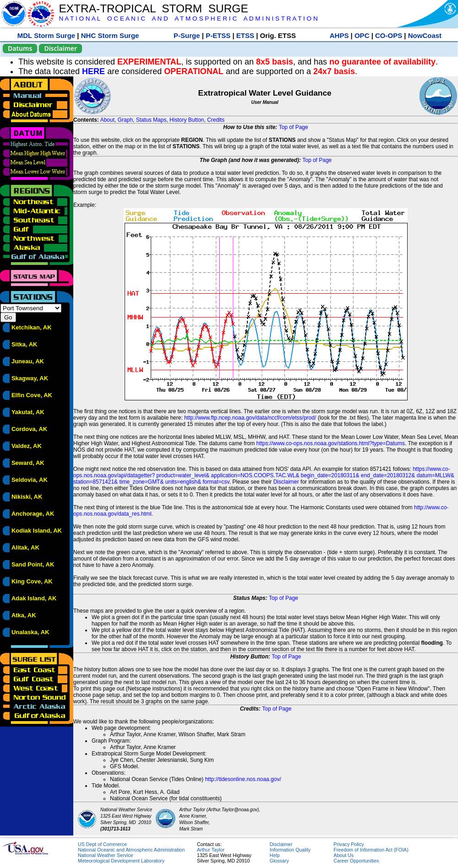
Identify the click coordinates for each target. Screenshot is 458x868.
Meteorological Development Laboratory (121, 861)
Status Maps (151, 120)
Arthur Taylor (211, 850)
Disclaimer (60, 48)
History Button (187, 120)
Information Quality (290, 850)
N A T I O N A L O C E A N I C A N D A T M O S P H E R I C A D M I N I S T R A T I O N (188, 19)
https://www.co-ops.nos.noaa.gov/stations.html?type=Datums (331, 443)
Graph (125, 120)
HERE (93, 71)
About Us (343, 855)
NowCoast (425, 35)
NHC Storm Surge (110, 35)
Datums (20, 48)
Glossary (279, 861)
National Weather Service (106, 855)
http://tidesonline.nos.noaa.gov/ (243, 779)
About (107, 120)
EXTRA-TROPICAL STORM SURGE (153, 8)
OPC (362, 35)
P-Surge (187, 35)
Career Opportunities (356, 861)
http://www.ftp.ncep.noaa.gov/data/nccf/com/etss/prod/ (250, 418)
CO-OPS (389, 35)
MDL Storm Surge (46, 35)
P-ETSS (218, 35)
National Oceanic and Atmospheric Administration (131, 850)
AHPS (339, 35)
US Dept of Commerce (102, 844)
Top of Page (294, 127)
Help (275, 855)
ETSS (245, 35)
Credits (216, 120)
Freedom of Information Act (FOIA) (371, 850)
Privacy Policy (349, 844)
